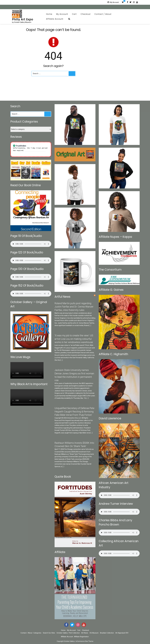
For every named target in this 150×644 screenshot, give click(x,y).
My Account (114, 2)
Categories (37, 633)
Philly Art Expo (23, 19)
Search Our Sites (49, 633)
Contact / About (104, 14)
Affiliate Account (56, 19)
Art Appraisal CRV (122, 633)
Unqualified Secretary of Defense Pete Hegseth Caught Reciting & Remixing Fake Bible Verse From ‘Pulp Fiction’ (74, 412)
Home (49, 14)
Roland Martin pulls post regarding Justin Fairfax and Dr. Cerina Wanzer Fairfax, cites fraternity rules (74, 307)
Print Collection (74, 633)
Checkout (86, 14)
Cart (74, 14)
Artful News (62, 297)
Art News (85, 633)
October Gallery (62, 633)
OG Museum (94, 633)
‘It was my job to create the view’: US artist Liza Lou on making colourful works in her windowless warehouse (74, 339)
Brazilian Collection (107, 633)
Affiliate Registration (81, 637)
